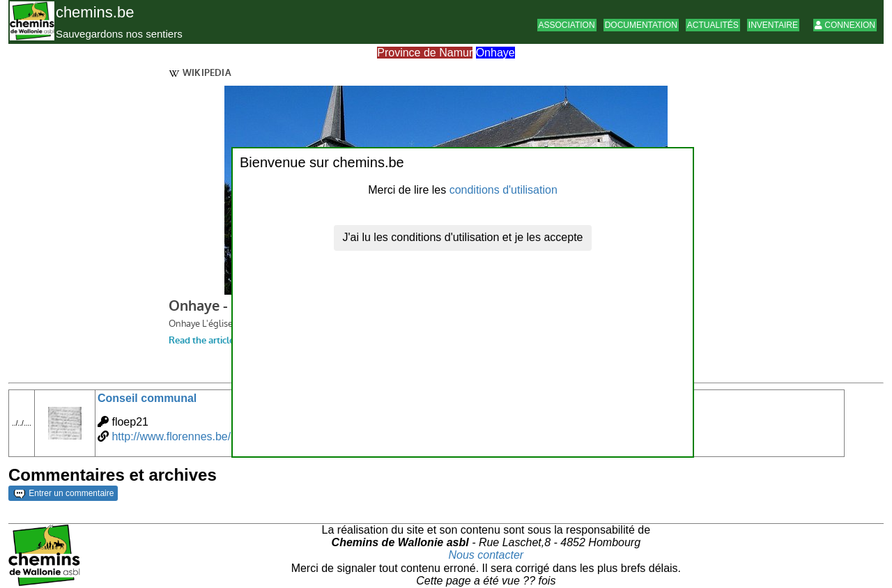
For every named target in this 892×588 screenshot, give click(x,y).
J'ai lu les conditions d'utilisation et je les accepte (463, 237)
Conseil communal (147, 398)
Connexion (845, 25)
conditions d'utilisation (503, 190)
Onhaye (495, 53)
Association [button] (567, 25)
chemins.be (95, 12)
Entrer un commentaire (64, 493)
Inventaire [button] (773, 25)
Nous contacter (486, 555)
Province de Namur (425, 53)
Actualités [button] (713, 25)
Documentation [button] (641, 25)
